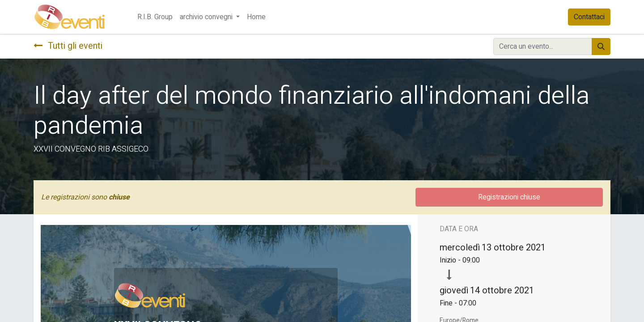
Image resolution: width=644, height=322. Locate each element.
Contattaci (589, 17)
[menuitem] (155, 17)
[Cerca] (601, 47)
